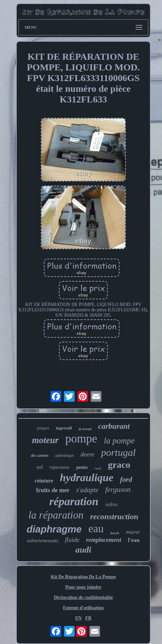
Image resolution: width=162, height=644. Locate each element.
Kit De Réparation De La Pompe (84, 577)
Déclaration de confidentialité (84, 597)
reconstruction (114, 517)
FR (89, 618)
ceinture (44, 481)
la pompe (119, 441)
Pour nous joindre (83, 587)
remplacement (104, 540)
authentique (64, 455)
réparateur (59, 467)
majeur (133, 532)
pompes (43, 428)
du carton (40, 455)
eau (96, 529)
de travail (85, 429)
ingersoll (64, 428)
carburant (114, 426)
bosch (115, 533)
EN (78, 618)
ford (126, 479)
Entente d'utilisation (83, 608)
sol (40, 467)
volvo (111, 504)
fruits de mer (53, 490)
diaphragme (54, 529)
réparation (74, 501)
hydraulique (87, 477)
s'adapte (88, 490)
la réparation (56, 515)
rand (98, 468)
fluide (72, 540)
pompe (81, 439)
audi (83, 550)
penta (82, 467)
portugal (118, 452)
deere (87, 454)
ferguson (118, 489)
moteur (45, 440)
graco (119, 465)
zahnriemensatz (43, 541)
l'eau (134, 540)
